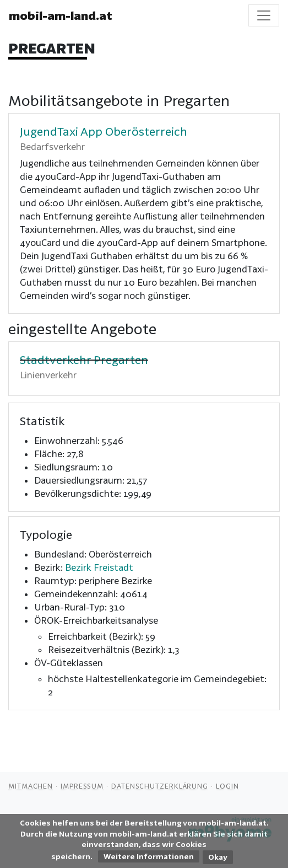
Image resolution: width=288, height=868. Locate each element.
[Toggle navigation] (264, 15)
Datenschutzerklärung (160, 786)
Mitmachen (31, 786)
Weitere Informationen (149, 856)
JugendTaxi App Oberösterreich (104, 131)
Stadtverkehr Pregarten (84, 360)
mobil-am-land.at (61, 15)
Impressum (82, 786)
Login (227, 786)
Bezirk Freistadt (99, 567)
